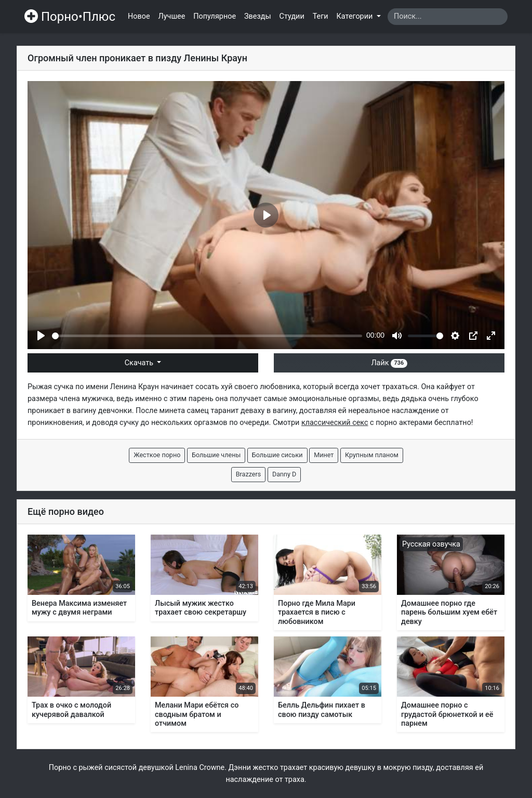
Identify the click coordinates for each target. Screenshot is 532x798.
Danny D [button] (284, 474)
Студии (292, 16)
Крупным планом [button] (372, 455)
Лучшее (172, 16)
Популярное (215, 16)
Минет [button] (324, 455)
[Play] (41, 336)
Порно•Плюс (70, 17)
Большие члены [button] (216, 455)
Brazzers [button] (249, 474)
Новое (139, 16)
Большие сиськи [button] (277, 455)
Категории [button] (356, 16)
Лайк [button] (389, 363)
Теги (321, 16)
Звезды (258, 16)
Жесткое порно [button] (157, 455)
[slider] (207, 336)
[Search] (448, 17)
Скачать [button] (140, 363)
